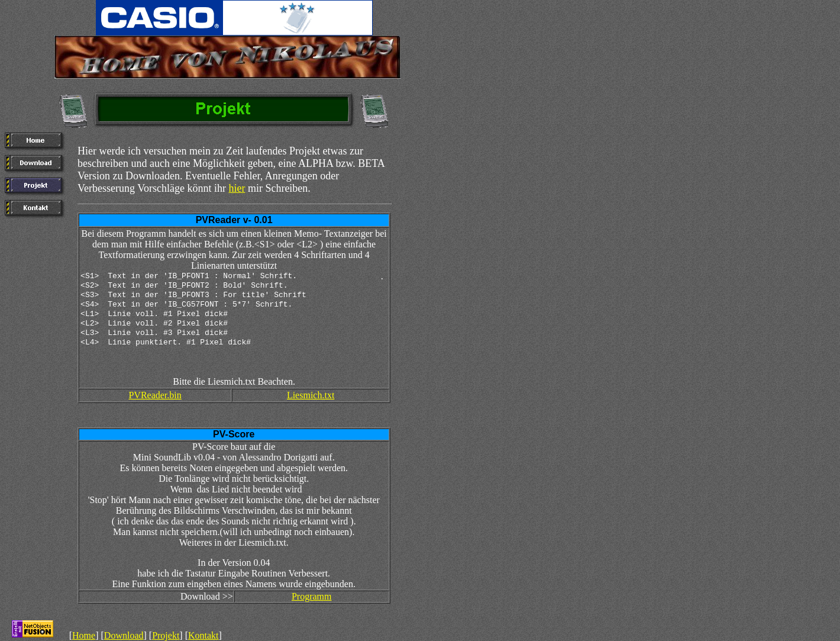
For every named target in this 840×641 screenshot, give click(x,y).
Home (84, 635)
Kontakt (203, 635)
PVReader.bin (155, 395)
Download (124, 635)
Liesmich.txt (311, 395)
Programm (312, 596)
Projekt (166, 635)
